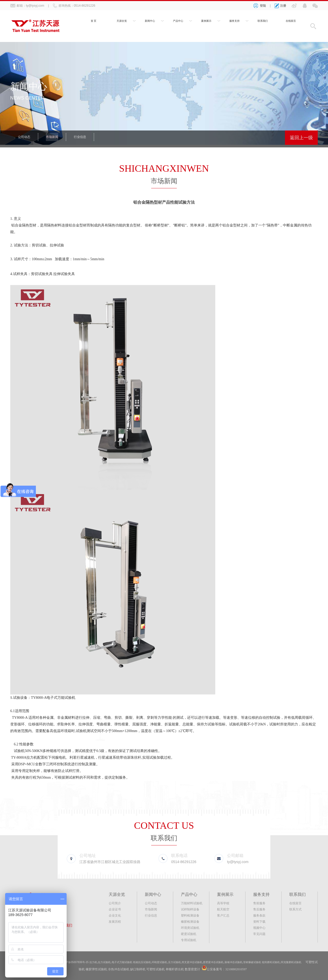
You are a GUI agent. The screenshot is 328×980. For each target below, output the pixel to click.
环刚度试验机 (179, 962)
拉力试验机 (114, 962)
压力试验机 (197, 962)
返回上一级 (301, 138)
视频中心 (259, 928)
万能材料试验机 (192, 903)
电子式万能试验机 (134, 962)
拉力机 (32, 758)
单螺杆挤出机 (199, 969)
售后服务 (259, 909)
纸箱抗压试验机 (158, 962)
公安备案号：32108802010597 (251, 969)
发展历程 (115, 922)
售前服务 (259, 903)
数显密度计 (217, 969)
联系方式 (295, 909)
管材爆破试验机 (290, 962)
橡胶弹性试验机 (120, 969)
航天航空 (223, 909)
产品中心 (178, 22)
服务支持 (234, 22)
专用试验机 (189, 940)
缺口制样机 (162, 969)
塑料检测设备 (190, 916)
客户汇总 (223, 916)
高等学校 (223, 903)
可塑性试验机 (100, 969)
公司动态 (25, 138)
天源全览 (122, 22)
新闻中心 (150, 22)
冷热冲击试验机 (143, 969)
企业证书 (115, 909)
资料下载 (259, 922)
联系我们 (263, 22)
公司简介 (115, 903)
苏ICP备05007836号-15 (79, 962)
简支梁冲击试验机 (218, 962)
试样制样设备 (190, 909)
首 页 (94, 22)
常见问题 (259, 934)
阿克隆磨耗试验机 (74, 969)
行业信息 (85, 138)
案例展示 (206, 22)
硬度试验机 (189, 934)
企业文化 (115, 916)
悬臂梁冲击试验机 (243, 962)
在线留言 (291, 22)
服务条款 (259, 916)
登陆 (263, 6)
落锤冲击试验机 (267, 962)
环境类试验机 (190, 928)
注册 (283, 6)
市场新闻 (55, 138)
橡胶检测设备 (190, 922)
